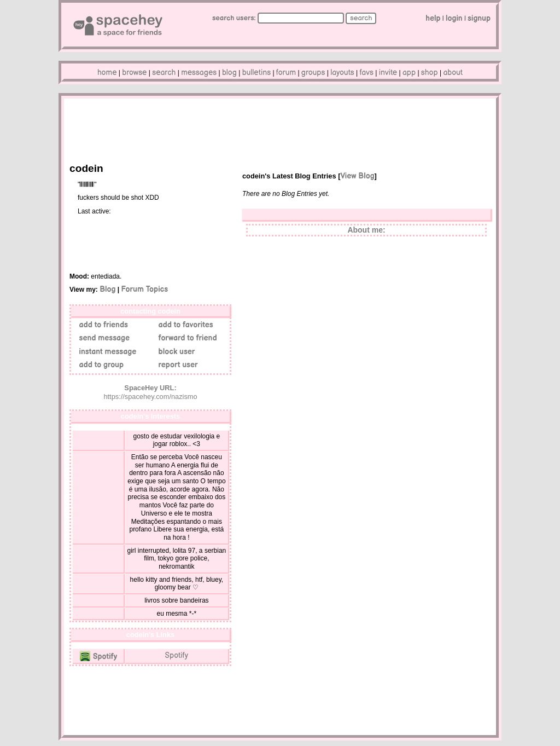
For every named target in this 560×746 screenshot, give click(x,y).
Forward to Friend (186, 338)
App (409, 73)
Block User (174, 352)
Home (107, 73)
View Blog (357, 176)
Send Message (102, 338)
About (453, 73)
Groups (313, 73)
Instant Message (106, 352)
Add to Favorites (184, 325)
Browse (134, 73)
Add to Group (99, 365)
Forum (286, 73)
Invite (388, 73)
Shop (430, 73)
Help (433, 18)
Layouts (342, 73)
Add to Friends (101, 325)
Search (361, 18)
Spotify (98, 657)
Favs (367, 73)
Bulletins (256, 73)
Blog (229, 73)
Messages (199, 73)
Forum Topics (144, 289)
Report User (176, 365)
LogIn (454, 18)
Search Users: (234, 18)
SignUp (479, 18)
